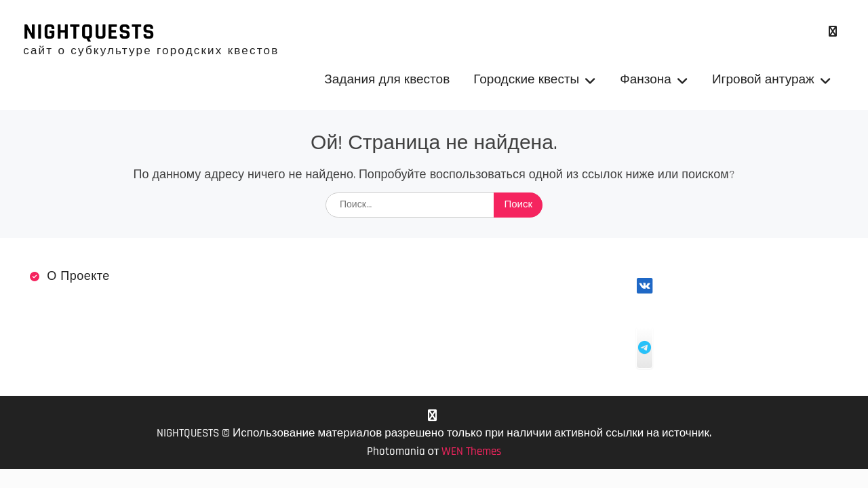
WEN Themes (471, 453)
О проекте (78, 278)
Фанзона (646, 80)
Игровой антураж (763, 80)
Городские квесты (526, 80)
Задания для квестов (387, 80)
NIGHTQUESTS (89, 33)
